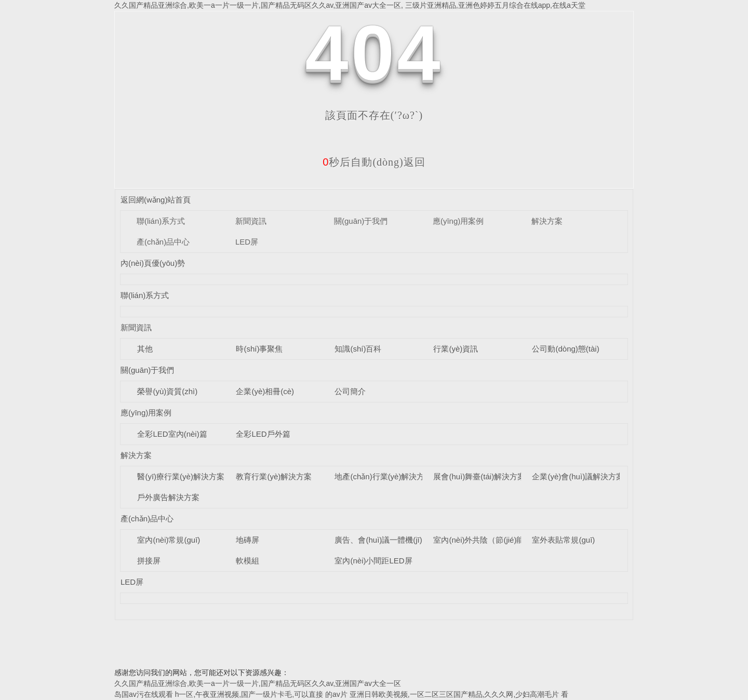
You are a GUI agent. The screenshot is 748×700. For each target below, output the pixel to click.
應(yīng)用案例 (458, 221)
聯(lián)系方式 (161, 221)
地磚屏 (248, 540)
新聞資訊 (251, 221)
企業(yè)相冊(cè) (265, 391)
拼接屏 (149, 561)
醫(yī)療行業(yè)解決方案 (181, 476)
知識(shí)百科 (358, 349)
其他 (145, 349)
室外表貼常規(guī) (563, 540)
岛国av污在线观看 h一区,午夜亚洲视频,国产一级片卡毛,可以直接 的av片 (231, 694)
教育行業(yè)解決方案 (274, 476)
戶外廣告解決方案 (168, 497)
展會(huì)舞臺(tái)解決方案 (479, 476)
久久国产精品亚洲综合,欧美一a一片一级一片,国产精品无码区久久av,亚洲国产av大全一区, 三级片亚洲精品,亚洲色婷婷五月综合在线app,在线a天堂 (350, 5)
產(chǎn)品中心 (163, 242)
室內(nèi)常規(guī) (169, 540)
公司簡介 (350, 391)
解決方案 (547, 221)
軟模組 (248, 561)
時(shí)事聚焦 (259, 349)
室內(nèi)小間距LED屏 (373, 561)
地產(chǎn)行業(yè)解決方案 (383, 476)
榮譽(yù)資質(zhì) (167, 391)
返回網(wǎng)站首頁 (156, 200)
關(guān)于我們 (361, 221)
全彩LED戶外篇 (263, 434)
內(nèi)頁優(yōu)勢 (153, 263)
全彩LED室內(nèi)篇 (172, 434)
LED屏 (247, 242)
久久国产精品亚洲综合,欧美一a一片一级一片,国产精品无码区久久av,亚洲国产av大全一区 (258, 683)
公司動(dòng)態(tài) (565, 349)
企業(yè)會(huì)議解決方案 (578, 476)
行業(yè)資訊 (456, 349)
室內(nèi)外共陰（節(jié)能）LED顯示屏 (502, 540)
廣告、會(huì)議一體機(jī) (378, 540)
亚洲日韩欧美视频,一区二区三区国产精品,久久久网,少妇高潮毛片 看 (459, 694)
